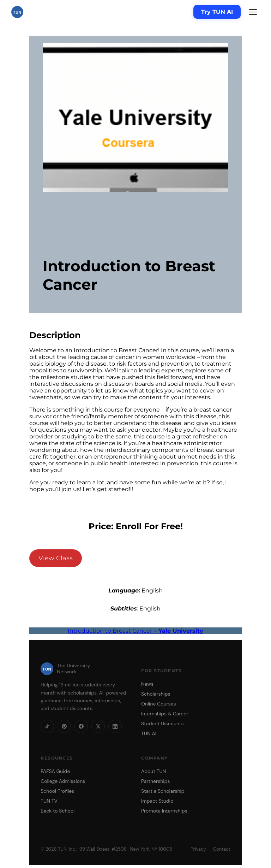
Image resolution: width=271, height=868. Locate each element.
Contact (222, 849)
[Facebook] (81, 726)
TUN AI (149, 733)
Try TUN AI (217, 12)
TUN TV (49, 801)
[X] (98, 726)
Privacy (198, 849)
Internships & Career (165, 714)
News (147, 684)
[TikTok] (47, 726)
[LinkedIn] (115, 726)
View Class (56, 558)
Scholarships (156, 694)
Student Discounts (162, 724)
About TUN (153, 771)
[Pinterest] (64, 726)
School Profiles (57, 791)
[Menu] (253, 12)
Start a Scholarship (163, 791)
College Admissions (63, 781)
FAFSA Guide (55, 771)
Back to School (58, 811)
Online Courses (159, 704)
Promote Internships (164, 811)
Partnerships (155, 781)
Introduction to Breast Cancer (135, 631)
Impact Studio (157, 801)
